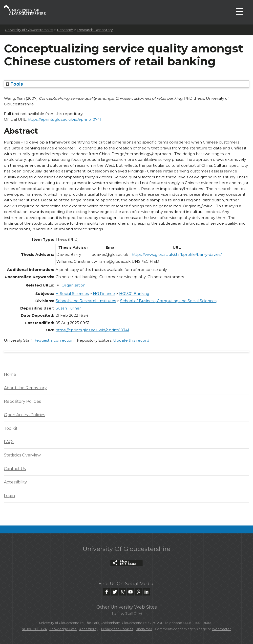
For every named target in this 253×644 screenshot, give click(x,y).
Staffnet (118, 613)
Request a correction (54, 340)
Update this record (131, 340)
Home (10, 374)
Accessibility (15, 482)
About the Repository (25, 388)
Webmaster (221, 629)
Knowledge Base (63, 629)
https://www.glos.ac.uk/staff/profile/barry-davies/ (177, 254)
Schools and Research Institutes (86, 301)
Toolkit (11, 428)
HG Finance (104, 294)
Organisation (74, 285)
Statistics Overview (22, 455)
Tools (14, 84)
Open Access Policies (24, 415)
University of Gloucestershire (29, 30)
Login (9, 496)
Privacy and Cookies (117, 629)
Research (65, 30)
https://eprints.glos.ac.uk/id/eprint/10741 (64, 119)
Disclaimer (144, 629)
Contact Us (15, 469)
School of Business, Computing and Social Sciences (168, 301)
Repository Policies (22, 401)
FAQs (9, 442)
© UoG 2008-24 (34, 629)
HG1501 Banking (134, 294)
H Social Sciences (72, 294)
